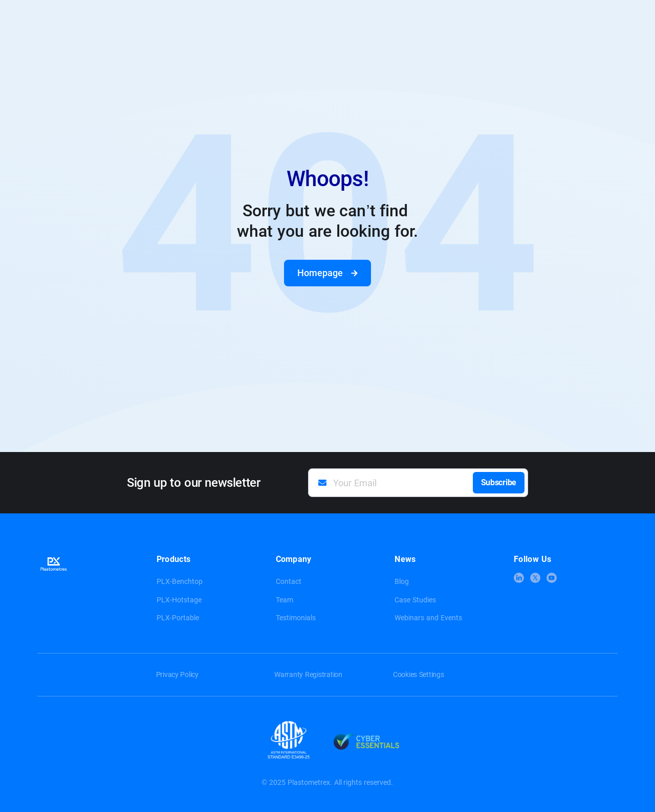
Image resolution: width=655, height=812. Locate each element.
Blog (402, 581)
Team (285, 600)
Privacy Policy (177, 674)
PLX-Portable (178, 618)
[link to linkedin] (519, 578)
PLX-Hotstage (179, 600)
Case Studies (415, 600)
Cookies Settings (419, 674)
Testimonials (296, 618)
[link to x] (535, 578)
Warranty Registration (308, 674)
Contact (289, 581)
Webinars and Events (428, 618)
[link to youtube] (552, 578)
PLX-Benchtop (180, 581)
